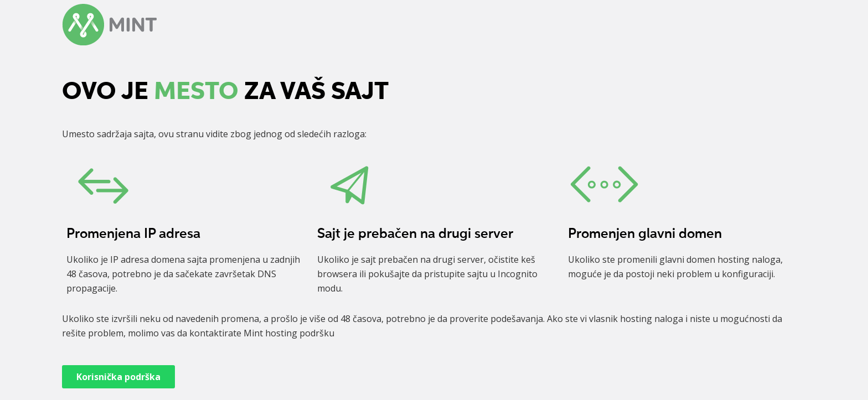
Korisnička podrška (118, 377)
